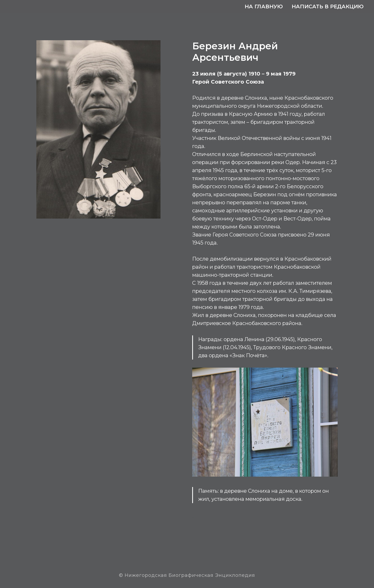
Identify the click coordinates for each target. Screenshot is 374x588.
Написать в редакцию (328, 6)
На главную (264, 6)
